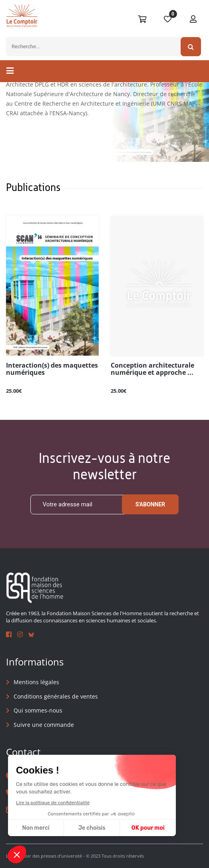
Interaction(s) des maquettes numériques (52, 369)
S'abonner (150, 504)
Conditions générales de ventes (56, 696)
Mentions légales (36, 682)
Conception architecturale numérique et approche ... (152, 369)
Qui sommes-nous (38, 711)
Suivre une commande (44, 725)
